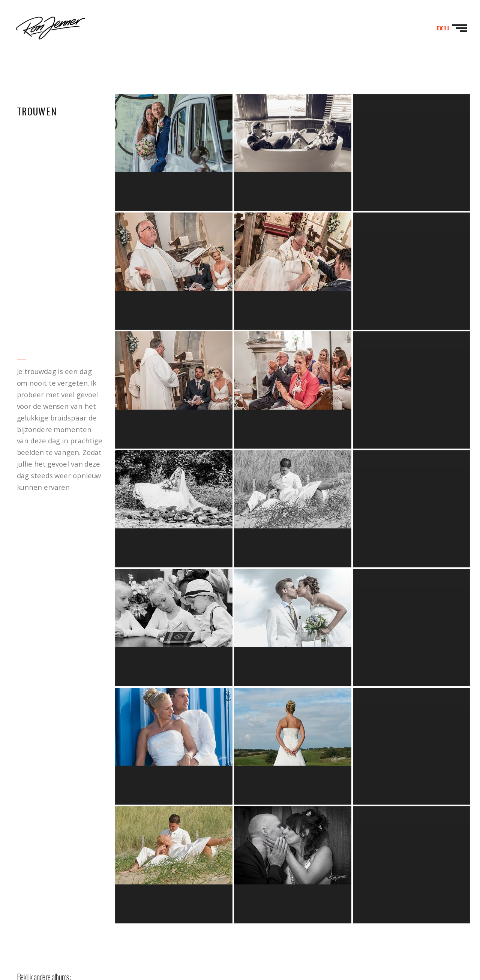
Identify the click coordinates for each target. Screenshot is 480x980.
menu (452, 27)
